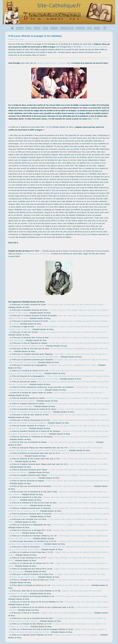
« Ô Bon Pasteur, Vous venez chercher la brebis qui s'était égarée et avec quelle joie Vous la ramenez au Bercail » (59, 510)
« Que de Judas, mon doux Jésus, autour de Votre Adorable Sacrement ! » (59, 438)
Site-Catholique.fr (59, 6)
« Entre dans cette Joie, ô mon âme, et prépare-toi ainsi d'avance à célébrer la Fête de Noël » (59, 317)
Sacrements (80, 28)
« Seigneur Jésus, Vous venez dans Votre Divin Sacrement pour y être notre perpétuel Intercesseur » (59, 499)
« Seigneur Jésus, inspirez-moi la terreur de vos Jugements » (76, 635)
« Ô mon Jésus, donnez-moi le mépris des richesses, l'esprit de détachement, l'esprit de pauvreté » (58, 339)
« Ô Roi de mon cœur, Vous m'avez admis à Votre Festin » (86, 602)
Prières (45, 28)
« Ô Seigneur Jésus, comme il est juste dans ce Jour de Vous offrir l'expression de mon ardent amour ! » (57, 576)
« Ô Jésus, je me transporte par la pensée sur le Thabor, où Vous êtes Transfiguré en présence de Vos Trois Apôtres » (59, 400)
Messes (29, 28)
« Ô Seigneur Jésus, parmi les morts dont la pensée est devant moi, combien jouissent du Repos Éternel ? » (57, 620)
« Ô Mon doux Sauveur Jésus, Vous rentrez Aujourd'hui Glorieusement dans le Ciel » (59, 482)
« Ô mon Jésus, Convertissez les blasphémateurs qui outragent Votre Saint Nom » (58, 350)
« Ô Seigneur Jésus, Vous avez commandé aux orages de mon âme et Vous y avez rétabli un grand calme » (58, 361)
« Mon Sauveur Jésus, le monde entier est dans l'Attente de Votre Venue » (76, 305)
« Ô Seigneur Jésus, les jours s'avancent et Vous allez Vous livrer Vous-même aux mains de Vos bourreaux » (59, 427)
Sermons (37, 28)
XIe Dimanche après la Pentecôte (94, 47)
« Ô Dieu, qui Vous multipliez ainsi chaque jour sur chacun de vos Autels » (80, 525)
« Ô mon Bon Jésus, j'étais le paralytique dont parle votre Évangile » (81, 597)
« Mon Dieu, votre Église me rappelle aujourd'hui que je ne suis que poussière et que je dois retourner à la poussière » (58, 383)
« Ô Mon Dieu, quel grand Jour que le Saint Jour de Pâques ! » (71, 442)
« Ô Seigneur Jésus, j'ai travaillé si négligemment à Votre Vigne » (72, 365)
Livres (89, 28)
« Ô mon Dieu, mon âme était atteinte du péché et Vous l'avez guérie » (59, 581)
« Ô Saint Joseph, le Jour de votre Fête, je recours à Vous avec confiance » (79, 415)
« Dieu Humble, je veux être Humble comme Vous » (71, 586)
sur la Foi (19, 40)
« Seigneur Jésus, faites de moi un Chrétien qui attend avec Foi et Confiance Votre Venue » (58, 323)
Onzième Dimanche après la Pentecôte (52, 63)
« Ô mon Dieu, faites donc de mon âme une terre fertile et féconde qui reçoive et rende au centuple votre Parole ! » (56, 372)
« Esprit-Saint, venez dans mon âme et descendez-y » (72, 486)
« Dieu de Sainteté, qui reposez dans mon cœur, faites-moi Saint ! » (79, 393)
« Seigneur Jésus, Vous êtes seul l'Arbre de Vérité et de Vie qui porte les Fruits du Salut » (58, 532)
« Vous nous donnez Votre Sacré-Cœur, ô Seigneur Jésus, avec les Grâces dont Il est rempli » (58, 504)
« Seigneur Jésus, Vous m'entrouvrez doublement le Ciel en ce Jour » (67, 613)
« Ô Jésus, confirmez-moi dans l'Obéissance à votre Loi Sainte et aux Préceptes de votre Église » (57, 625)
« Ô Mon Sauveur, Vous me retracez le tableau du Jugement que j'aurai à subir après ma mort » (58, 537)
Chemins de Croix (67, 28)
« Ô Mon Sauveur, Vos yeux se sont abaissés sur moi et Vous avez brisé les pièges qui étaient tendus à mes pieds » (59, 405)
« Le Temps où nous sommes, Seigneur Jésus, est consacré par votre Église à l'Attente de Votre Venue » (58, 312)
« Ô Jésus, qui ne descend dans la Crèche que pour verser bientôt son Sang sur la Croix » (73, 332)
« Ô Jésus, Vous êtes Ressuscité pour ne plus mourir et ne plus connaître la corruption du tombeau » (58, 471)
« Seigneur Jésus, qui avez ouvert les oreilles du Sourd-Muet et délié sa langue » (58, 554)
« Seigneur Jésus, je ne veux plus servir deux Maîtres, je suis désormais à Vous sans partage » (59, 570)
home (12, 28)
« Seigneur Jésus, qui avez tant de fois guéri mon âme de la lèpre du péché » (58, 565)
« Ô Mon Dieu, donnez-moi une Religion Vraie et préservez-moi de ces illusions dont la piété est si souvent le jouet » (58, 477)
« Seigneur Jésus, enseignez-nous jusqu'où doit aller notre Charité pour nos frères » (56, 559)
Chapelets (54, 28)
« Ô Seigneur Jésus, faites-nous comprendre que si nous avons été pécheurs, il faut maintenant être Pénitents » (58, 543)
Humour (97, 28)
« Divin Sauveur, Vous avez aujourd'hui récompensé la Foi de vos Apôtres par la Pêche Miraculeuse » (59, 515)
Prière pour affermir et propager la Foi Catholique (35, 36)
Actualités (20, 28)
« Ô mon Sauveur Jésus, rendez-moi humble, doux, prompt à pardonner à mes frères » (58, 521)
